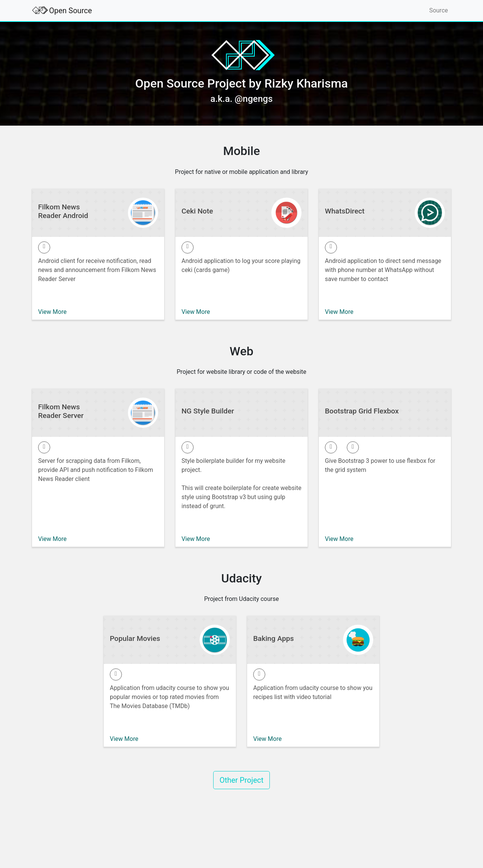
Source (438, 10)
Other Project (242, 780)
